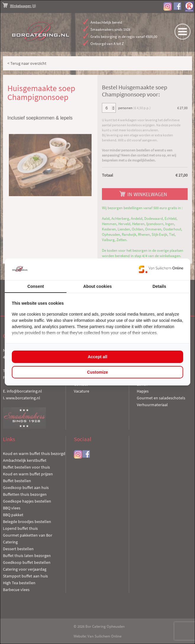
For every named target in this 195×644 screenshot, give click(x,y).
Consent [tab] (36, 286)
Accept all (97, 357)
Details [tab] (159, 286)
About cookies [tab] (97, 286)
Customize (98, 372)
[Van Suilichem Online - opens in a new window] (161, 269)
